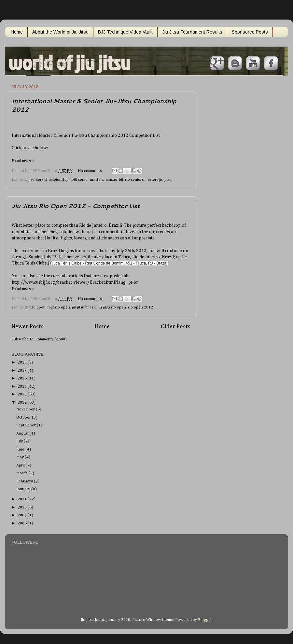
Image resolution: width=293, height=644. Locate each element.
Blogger (205, 620)
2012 (23, 402)
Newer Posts (28, 327)
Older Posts (176, 327)
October (24, 417)
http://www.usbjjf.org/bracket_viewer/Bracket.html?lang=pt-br (75, 282)
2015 (23, 378)
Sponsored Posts (250, 32)
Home (17, 32)
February (25, 481)
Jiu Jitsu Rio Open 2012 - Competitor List (76, 206)
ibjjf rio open (59, 307)
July (20, 441)
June (21, 449)
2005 (23, 523)
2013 (23, 394)
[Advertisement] (228, 180)
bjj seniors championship (47, 180)
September (27, 425)
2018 (23, 362)
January (24, 489)
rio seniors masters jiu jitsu (148, 180)
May (21, 457)
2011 (23, 499)
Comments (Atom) (51, 339)
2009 (23, 515)
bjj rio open (35, 307)
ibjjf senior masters (87, 180)
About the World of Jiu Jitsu (60, 32)
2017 (23, 371)
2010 (23, 507)
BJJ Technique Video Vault (125, 32)
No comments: (91, 171)
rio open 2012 (140, 307)
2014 (23, 386)
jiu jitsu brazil (84, 307)
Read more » (23, 160)
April (21, 465)
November (26, 409)
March (22, 473)
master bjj (114, 180)
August (23, 433)
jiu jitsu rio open (112, 307)
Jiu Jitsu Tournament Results (192, 32)
